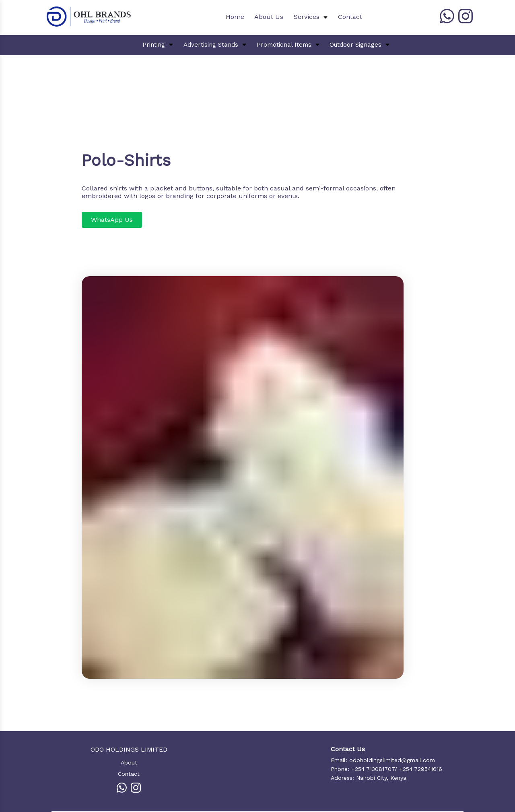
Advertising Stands (211, 45)
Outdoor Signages (355, 45)
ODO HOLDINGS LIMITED (129, 749)
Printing (154, 45)
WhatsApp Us (112, 220)
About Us (269, 17)
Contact (350, 17)
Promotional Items (284, 45)
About (129, 762)
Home (235, 17)
